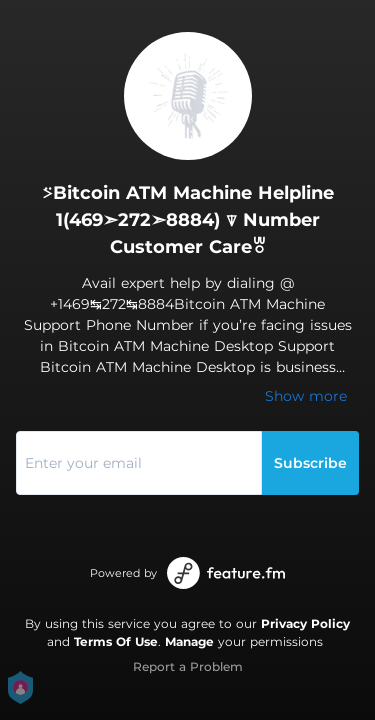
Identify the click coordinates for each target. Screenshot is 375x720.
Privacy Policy (305, 623)
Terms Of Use (116, 641)
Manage (189, 641)
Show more (306, 396)
